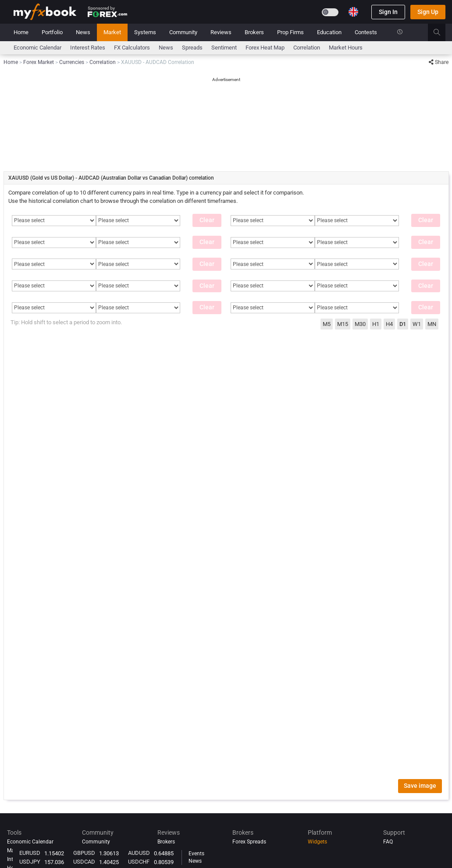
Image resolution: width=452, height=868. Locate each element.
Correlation (307, 48)
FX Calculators (132, 48)
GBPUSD (84, 853)
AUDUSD (139, 853)
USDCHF (139, 862)
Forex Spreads (249, 842)
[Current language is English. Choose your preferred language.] (353, 12)
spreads (192, 48)
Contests (366, 32)
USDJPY (30, 862)
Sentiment (224, 48)
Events (196, 854)
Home (21, 32)
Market (112, 32)
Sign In (388, 12)
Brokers (254, 32)
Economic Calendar (37, 48)
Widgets (317, 842)
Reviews (221, 32)
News (83, 32)
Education (329, 32)
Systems (145, 32)
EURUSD (30, 853)
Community (183, 32)
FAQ (388, 842)
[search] (442, 32)
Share (439, 62)
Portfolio (52, 32)
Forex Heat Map (265, 48)
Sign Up (428, 12)
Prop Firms (290, 32)
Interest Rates (88, 48)
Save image (420, 786)
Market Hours (346, 48)
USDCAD (84, 862)
